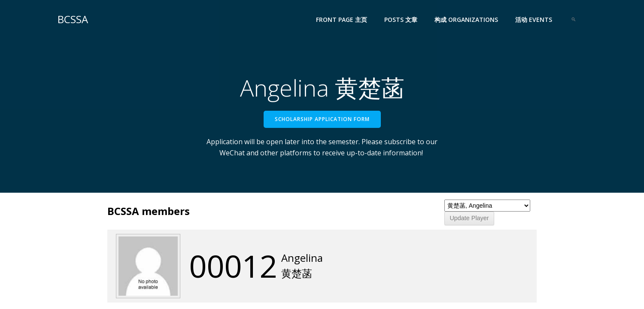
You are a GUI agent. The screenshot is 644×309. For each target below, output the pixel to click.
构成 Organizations (466, 20)
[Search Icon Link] (574, 19)
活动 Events (534, 20)
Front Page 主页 (342, 20)
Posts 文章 (401, 20)
